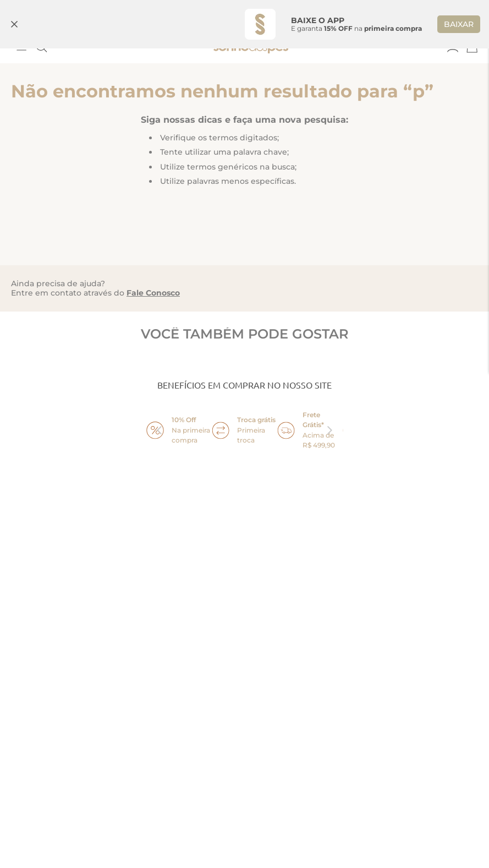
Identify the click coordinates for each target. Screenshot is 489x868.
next (330, 430)
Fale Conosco (153, 293)
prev (160, 430)
